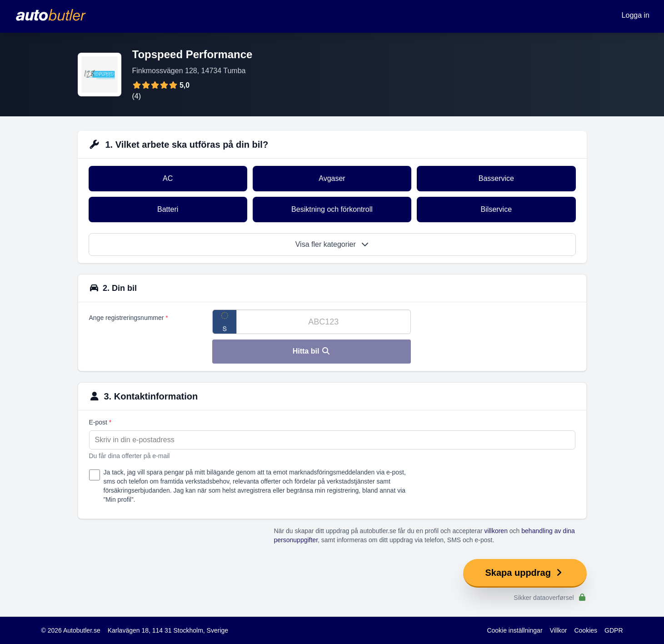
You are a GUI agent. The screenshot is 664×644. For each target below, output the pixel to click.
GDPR (614, 630)
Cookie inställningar (514, 630)
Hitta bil (312, 351)
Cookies (586, 630)
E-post (100, 422)
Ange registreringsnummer (129, 318)
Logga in (636, 15)
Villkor (559, 630)
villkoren (496, 531)
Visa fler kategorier (332, 244)
